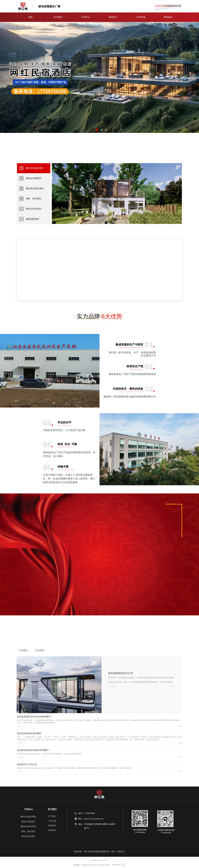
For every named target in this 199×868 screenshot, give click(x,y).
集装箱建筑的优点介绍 (121, 673)
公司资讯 (23, 650)
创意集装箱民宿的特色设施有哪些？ (35, 717)
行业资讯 (40, 650)
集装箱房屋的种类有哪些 (29, 733)
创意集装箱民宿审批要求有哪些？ (34, 750)
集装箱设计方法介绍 (27, 764)
